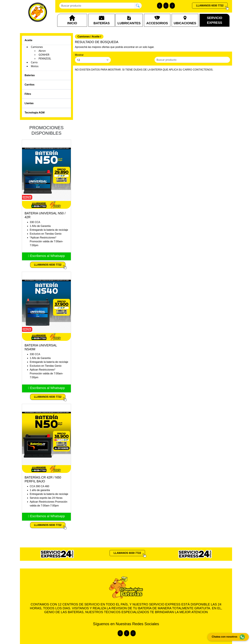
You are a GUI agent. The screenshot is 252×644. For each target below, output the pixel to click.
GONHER (44, 55)
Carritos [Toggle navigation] (29, 85)
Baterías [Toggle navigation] (30, 75)
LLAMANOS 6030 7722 (210, 6)
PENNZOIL (45, 58)
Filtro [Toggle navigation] (28, 94)
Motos (35, 66)
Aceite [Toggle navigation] (28, 40)
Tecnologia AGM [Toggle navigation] (35, 113)
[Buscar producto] (97, 6)
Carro (34, 62)
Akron (42, 51)
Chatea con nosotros (228, 637)
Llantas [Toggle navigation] (29, 103)
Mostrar (79, 55)
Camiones (37, 47)
